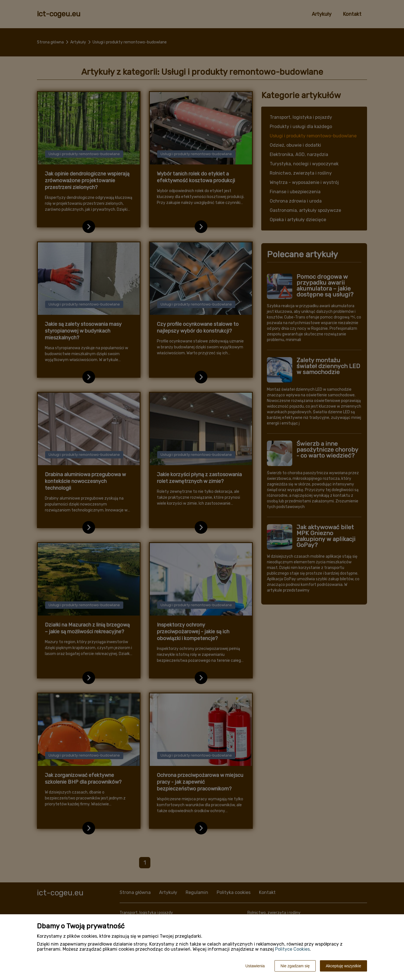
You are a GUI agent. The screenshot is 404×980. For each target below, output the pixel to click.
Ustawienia (255, 966)
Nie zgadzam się (295, 966)
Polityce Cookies (292, 949)
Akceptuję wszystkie (343, 966)
